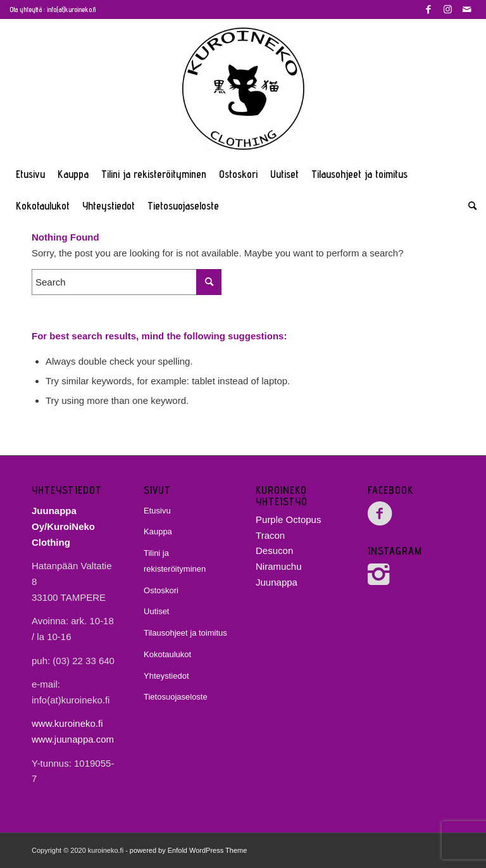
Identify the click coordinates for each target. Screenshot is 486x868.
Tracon (270, 535)
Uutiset (156, 611)
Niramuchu (279, 566)
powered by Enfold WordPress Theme (188, 850)
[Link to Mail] (467, 9)
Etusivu (157, 511)
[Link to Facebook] (429, 9)
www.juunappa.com (73, 739)
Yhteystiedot (166, 676)
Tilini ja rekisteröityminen (175, 561)
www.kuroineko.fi (67, 723)
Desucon (274, 550)
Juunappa (277, 582)
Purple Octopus (288, 519)
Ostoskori (161, 590)
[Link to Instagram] (448, 9)
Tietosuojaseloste (176, 697)
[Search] (469, 206)
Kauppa (158, 531)
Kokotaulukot (167, 654)
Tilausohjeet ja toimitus (185, 633)
